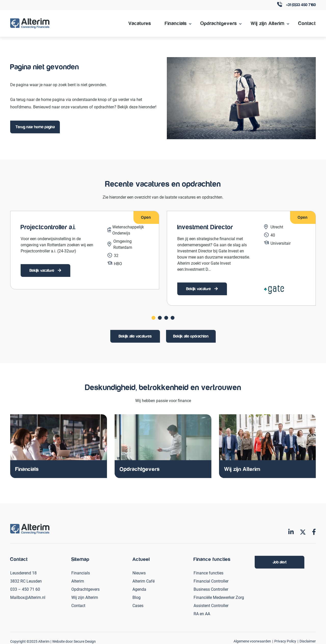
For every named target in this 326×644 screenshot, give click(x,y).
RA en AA (202, 613)
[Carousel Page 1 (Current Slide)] (153, 318)
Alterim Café (144, 580)
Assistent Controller (211, 605)
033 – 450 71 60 (25, 589)
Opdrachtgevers (219, 23)
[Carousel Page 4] (173, 318)
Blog (137, 597)
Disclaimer (308, 641)
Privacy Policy (285, 641)
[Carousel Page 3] (166, 318)
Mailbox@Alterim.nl (28, 597)
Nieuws (139, 572)
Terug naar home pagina (35, 127)
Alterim (78, 580)
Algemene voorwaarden (252, 641)
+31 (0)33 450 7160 (296, 5)
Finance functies (208, 572)
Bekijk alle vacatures (135, 336)
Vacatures (140, 23)
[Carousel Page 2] (160, 318)
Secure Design (85, 641)
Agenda (139, 589)
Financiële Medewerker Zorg (219, 597)
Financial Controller (211, 580)
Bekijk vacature (42, 271)
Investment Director (205, 227)
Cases (138, 605)
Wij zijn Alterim (268, 23)
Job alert (280, 562)
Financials (176, 23)
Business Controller (211, 589)
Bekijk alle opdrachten (191, 336)
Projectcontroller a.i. (48, 227)
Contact (307, 23)
